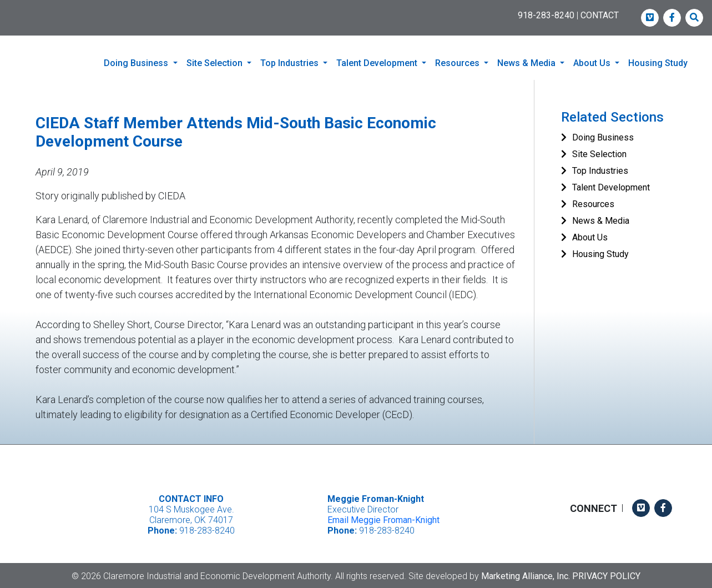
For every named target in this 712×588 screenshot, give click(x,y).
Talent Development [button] (378, 63)
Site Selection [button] (216, 63)
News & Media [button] (527, 63)
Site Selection (599, 153)
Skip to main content (0, 9)
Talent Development (611, 186)
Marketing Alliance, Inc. (526, 574)
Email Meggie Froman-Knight (383, 519)
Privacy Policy (606, 574)
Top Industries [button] (291, 63)
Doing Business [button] (137, 63)
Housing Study (658, 63)
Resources (593, 203)
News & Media (601, 220)
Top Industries (600, 170)
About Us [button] (593, 63)
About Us (590, 236)
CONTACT (600, 15)
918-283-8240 (546, 15)
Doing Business (603, 136)
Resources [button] (458, 63)
